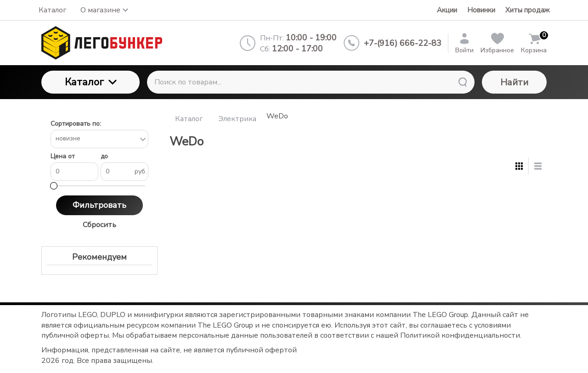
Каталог (91, 82)
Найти (514, 82)
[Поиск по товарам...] (311, 82)
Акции (447, 10)
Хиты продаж (527, 10)
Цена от (63, 157)
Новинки (481, 10)
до (104, 157)
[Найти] (463, 82)
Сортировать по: (76, 124)
